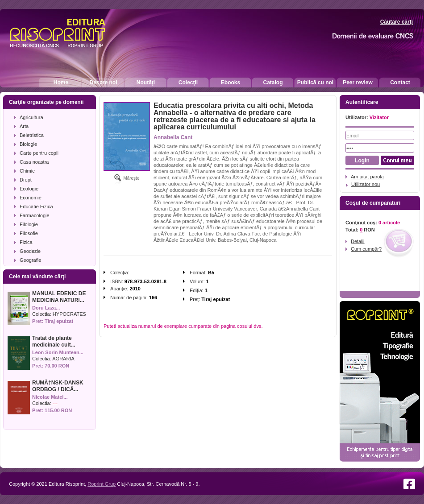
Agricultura (31, 117)
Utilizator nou (366, 184)
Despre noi (103, 83)
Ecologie (29, 189)
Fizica (26, 242)
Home (61, 83)
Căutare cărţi (397, 22)
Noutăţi (146, 83)
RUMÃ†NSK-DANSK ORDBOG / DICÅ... (58, 386)
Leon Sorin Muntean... (58, 352)
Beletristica (32, 135)
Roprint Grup (102, 484)
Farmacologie (35, 215)
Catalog (273, 83)
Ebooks (231, 83)
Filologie (29, 224)
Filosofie (29, 233)
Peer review (358, 83)
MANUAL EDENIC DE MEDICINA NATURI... (59, 297)
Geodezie (30, 251)
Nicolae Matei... (50, 397)
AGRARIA (63, 359)
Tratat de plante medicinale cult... (54, 341)
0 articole (389, 223)
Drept (26, 180)
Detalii (358, 241)
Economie (31, 198)
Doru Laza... (46, 308)
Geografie (30, 260)
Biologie (28, 144)
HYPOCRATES (69, 314)
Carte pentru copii (39, 153)
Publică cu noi (315, 83)
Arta (24, 126)
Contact (400, 83)
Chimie (27, 171)
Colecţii (188, 83)
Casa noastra (34, 162)
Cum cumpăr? (366, 249)
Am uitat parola (367, 177)
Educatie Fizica (36, 207)
